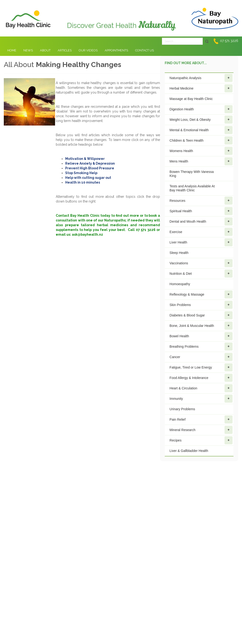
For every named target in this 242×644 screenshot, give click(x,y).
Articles (65, 50)
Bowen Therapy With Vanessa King (192, 174)
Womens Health (201, 151)
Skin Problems (201, 305)
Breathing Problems (201, 347)
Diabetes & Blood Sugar (201, 315)
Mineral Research (201, 430)
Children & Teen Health (201, 140)
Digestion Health (201, 109)
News (28, 50)
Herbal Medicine (201, 88)
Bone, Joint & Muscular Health (201, 326)
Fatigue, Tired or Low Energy (201, 367)
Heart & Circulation (201, 388)
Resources (201, 201)
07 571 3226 (229, 41)
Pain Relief (201, 419)
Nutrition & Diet (201, 274)
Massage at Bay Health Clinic (191, 99)
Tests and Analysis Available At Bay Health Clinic (192, 188)
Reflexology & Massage (201, 294)
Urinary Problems (182, 409)
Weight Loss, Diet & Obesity (201, 120)
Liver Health (201, 242)
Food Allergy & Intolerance (201, 378)
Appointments (116, 50)
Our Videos (88, 50)
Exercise (201, 232)
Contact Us (145, 50)
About (45, 50)
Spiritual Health (201, 211)
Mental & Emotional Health (201, 130)
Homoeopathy (180, 284)
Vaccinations (201, 263)
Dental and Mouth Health (201, 221)
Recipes (201, 440)
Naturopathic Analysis (201, 78)
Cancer (201, 357)
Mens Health (201, 161)
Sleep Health (179, 253)
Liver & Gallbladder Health (189, 451)
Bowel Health (201, 336)
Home (12, 50)
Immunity (201, 399)
